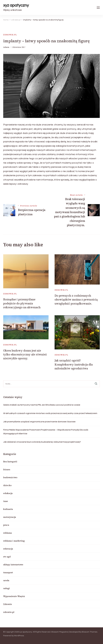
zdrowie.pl (10, 35)
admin (6, 47)
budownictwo (10, 477)
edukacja (8, 493)
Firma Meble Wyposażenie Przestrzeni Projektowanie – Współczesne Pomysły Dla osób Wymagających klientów (46, 432)
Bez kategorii (10, 462)
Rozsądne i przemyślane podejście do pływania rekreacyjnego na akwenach (22, 303)
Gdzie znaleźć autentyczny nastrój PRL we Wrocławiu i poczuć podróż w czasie (42, 405)
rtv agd (7, 557)
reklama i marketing (14, 541)
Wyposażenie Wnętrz (14, 596)
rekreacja (8, 549)
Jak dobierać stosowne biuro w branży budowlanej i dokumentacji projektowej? (42, 442)
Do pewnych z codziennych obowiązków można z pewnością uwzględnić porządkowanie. (76, 300)
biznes (7, 469)
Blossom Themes (90, 632)
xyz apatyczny (16, 5)
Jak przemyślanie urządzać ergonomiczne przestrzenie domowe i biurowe (39, 422)
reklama (8, 533)
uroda (6, 580)
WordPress (19, 636)
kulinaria (8, 509)
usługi (7, 588)
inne (6, 501)
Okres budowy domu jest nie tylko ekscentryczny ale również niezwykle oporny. (25, 354)
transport (8, 572)
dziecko (7, 485)
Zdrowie (8, 604)
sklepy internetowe (13, 565)
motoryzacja (10, 517)
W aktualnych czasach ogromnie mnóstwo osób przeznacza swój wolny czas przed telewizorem (50, 413)
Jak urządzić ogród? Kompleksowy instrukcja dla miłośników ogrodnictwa (74, 364)
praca (6, 525)
